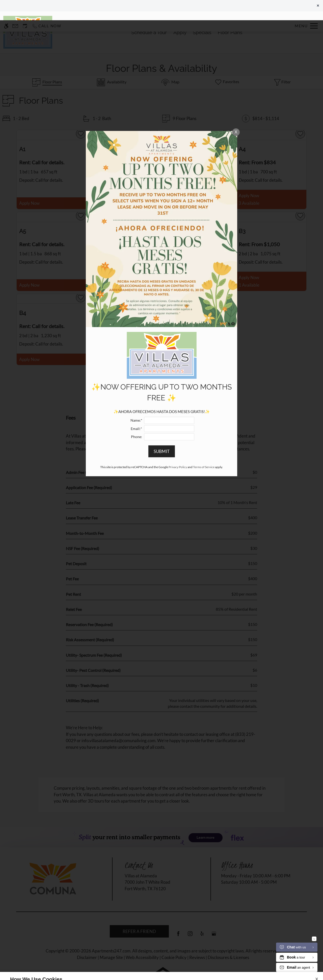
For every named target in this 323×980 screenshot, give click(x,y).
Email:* (136, 408)
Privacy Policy (178, 447)
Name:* (136, 400)
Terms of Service (204, 447)
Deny (295, 966)
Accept (271, 966)
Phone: (137, 417)
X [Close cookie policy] (317, 959)
